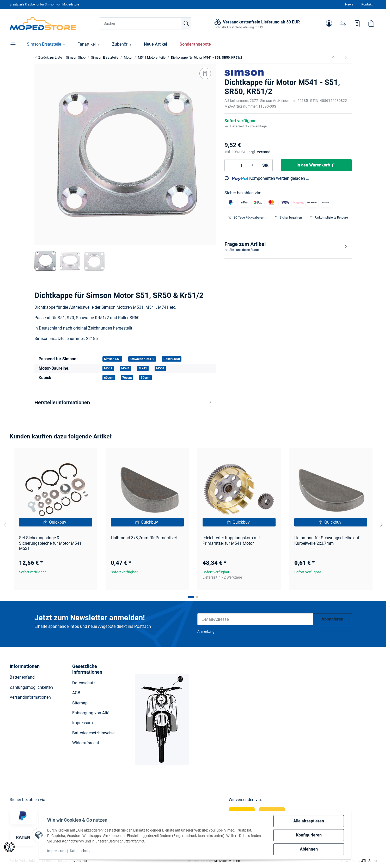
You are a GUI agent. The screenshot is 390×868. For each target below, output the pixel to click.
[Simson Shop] (43, 23)
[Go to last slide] (5, 525)
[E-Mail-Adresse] (255, 619)
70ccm (127, 378)
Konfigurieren (309, 835)
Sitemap (80, 703)
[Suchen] (145, 23)
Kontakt (367, 4)
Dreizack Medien (227, 861)
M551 (160, 368)
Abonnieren (332, 619)
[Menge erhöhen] (252, 165)
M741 (143, 368)
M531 (108, 368)
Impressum (56, 851)
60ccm (109, 378)
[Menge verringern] (231, 165)
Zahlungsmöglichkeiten (31, 687)
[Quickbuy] (56, 522)
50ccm (145, 378)
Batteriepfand (22, 677)
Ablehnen (309, 849)
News (349, 4)
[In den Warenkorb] (316, 165)
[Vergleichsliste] (343, 23)
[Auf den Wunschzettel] (205, 73)
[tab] (191, 597)
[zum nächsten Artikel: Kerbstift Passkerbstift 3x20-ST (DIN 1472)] (346, 58)
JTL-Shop (369, 861)
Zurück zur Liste (48, 57)
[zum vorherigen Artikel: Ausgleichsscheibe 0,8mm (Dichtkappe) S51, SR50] (333, 58)
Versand (264, 152)
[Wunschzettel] (357, 23)
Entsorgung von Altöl (91, 713)
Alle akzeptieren (309, 821)
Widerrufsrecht (86, 743)
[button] (329, 23)
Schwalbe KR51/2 (142, 359)
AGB (76, 693)
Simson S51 (112, 359)
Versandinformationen (30, 697)
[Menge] (242, 165)
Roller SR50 (172, 359)
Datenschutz (80, 851)
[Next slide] (381, 525)
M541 (125, 368)
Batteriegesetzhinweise (93, 733)
